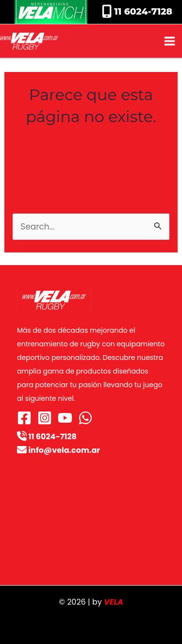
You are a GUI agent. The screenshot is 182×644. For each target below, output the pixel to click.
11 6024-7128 (142, 11)
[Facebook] (24, 418)
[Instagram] (45, 418)
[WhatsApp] (85, 418)
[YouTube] (65, 418)
